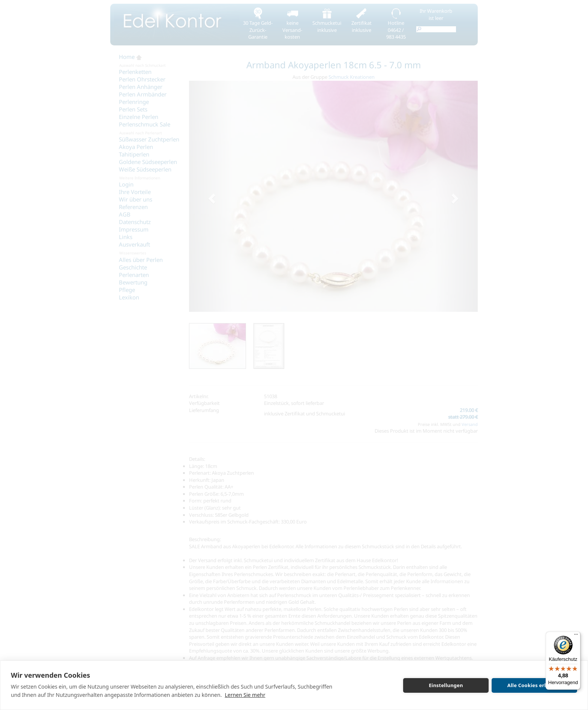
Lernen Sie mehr (245, 695)
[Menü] (576, 636)
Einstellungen (446, 685)
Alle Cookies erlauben (534, 685)
